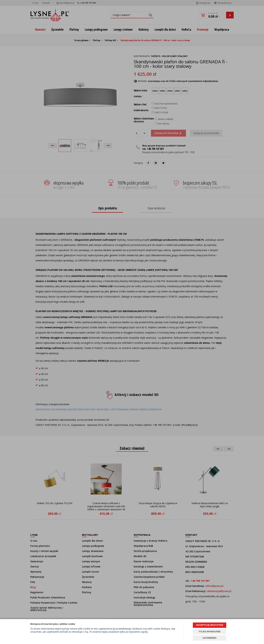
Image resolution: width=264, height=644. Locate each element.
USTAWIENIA (210, 638)
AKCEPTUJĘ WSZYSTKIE (210, 625)
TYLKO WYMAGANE (210, 632)
